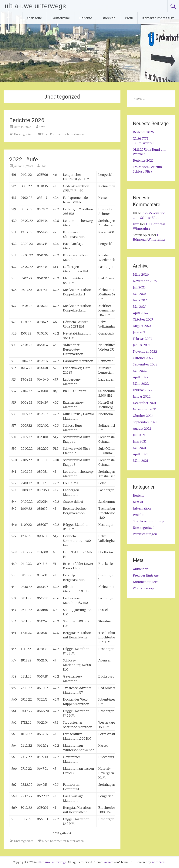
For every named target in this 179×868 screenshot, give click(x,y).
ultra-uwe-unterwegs (35, 6)
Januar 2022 (142, 396)
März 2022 (141, 384)
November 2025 (145, 281)
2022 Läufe (24, 159)
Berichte (86, 18)
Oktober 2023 (143, 319)
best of (138, 502)
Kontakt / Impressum (158, 18)
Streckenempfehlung (149, 521)
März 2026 (141, 274)
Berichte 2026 (27, 120)
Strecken (109, 18)
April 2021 (140, 454)
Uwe (42, 127)
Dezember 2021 (145, 403)
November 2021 (145, 409)
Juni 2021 (140, 441)
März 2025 (141, 300)
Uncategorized (24, 134)
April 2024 (141, 313)
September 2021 (145, 422)
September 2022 (145, 364)
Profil (129, 18)
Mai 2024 (140, 307)
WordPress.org (144, 588)
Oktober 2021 (143, 416)
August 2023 (142, 326)
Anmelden (141, 569)
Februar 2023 (142, 339)
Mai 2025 (140, 294)
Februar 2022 (143, 390)
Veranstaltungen (145, 534)
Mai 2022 (140, 371)
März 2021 (141, 461)
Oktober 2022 (143, 358)
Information (142, 508)
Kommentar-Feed (146, 582)
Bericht (138, 496)
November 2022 (145, 352)
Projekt (138, 515)
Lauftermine (61, 18)
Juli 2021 (139, 435)
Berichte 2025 (143, 160)
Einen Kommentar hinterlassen (63, 134)
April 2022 (141, 377)
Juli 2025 (139, 287)
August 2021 (142, 429)
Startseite (35, 18)
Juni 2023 (140, 332)
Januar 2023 (142, 345)
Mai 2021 (140, 448)
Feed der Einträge (146, 575)
